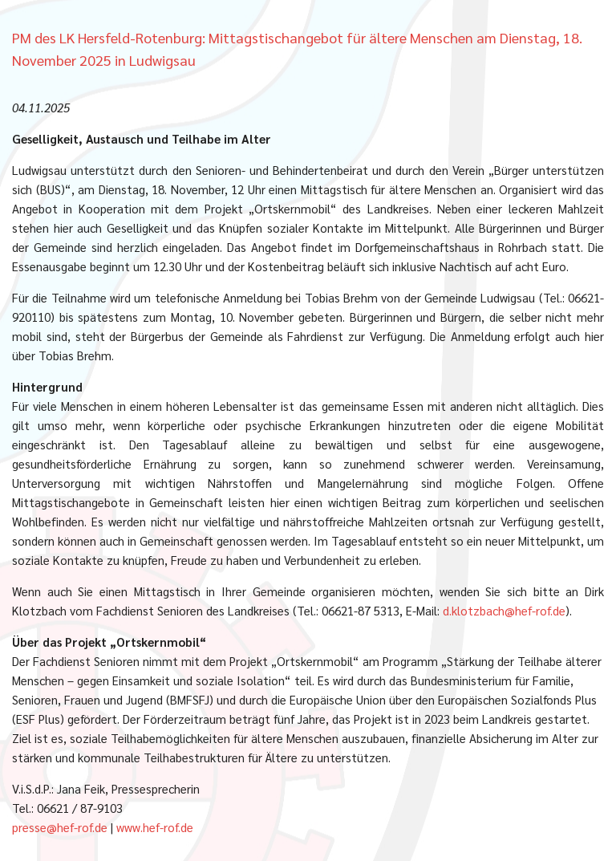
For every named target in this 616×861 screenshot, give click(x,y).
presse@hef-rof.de (60, 827)
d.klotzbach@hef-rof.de (504, 610)
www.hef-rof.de (155, 827)
